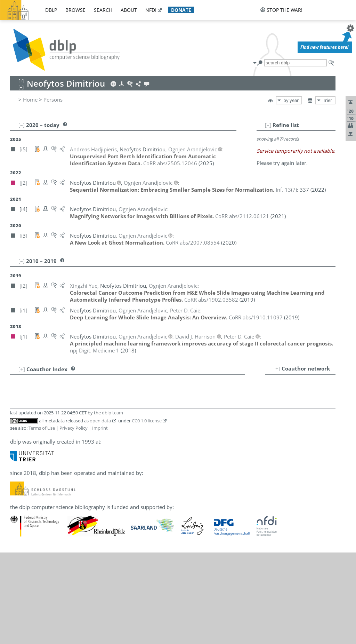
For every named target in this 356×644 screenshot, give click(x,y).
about (129, 10)
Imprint (100, 428)
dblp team (112, 413)
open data (100, 421)
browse (75, 10)
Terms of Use (42, 428)
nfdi (151, 10)
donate (181, 10)
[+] (277, 368)
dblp (51, 10)
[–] (268, 125)
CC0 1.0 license (147, 421)
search (103, 10)
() (286, 190)
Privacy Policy (74, 428)
